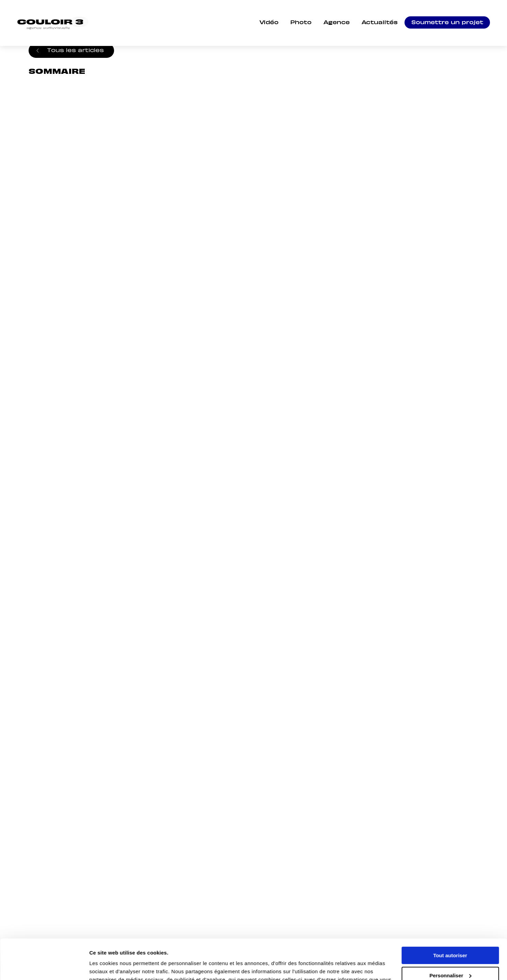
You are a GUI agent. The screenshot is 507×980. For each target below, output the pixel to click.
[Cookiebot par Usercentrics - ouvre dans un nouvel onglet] (44, 967)
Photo (301, 23)
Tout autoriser (450, 916)
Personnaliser (450, 935)
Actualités (380, 23)
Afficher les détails (112, 967)
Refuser (450, 955)
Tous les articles (75, 50)
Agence (337, 23)
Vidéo (269, 23)
